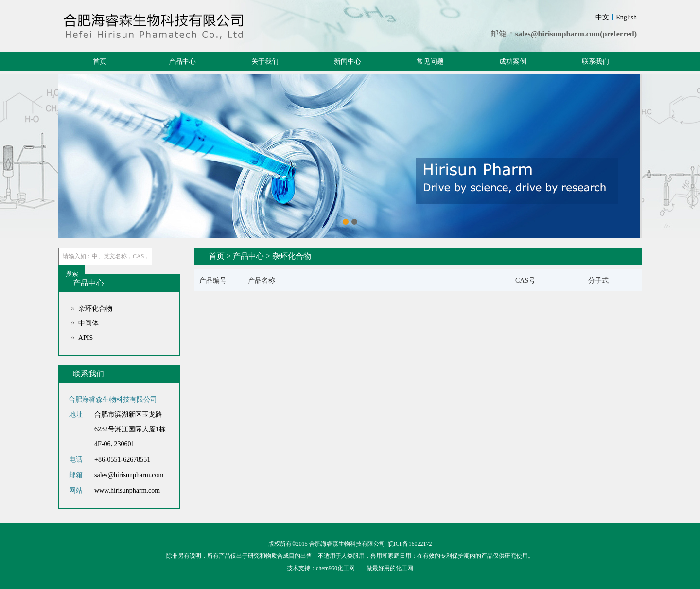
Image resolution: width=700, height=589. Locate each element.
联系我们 (595, 62)
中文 (602, 17)
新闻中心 (348, 62)
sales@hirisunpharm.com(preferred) (576, 34)
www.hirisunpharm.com (127, 491)
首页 (100, 62)
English (626, 17)
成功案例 (513, 62)
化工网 (404, 568)
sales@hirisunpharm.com (129, 475)
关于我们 (265, 62)
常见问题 (430, 62)
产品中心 (182, 62)
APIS (86, 338)
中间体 (88, 323)
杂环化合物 (95, 309)
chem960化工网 (335, 568)
